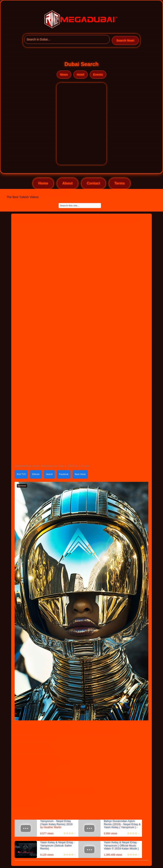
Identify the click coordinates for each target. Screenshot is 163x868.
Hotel (81, 75)
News (64, 75)
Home (43, 183)
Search (49, 474)
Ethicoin (36, 474)
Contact (93, 183)
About (67, 183)
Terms (120, 183)
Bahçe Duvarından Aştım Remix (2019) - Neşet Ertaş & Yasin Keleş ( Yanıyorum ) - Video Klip (122, 826)
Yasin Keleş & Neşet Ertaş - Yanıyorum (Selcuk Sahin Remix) (57, 845)
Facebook (64, 474)
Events (98, 75)
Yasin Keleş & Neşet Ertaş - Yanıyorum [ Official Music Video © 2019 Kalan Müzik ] (121, 845)
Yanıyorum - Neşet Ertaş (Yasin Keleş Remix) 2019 (56, 823)
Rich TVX (21, 474)
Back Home (80, 474)
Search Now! (125, 40)
